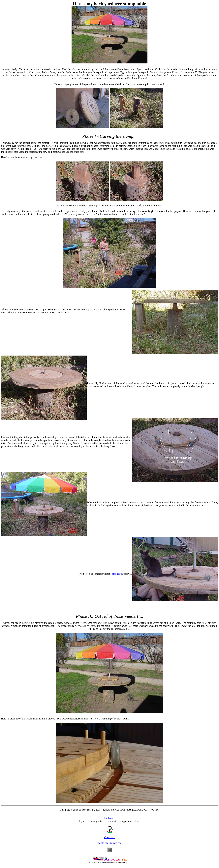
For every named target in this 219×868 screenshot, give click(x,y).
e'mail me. (109, 836)
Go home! (109, 818)
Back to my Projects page (109, 843)
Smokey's (117, 574)
